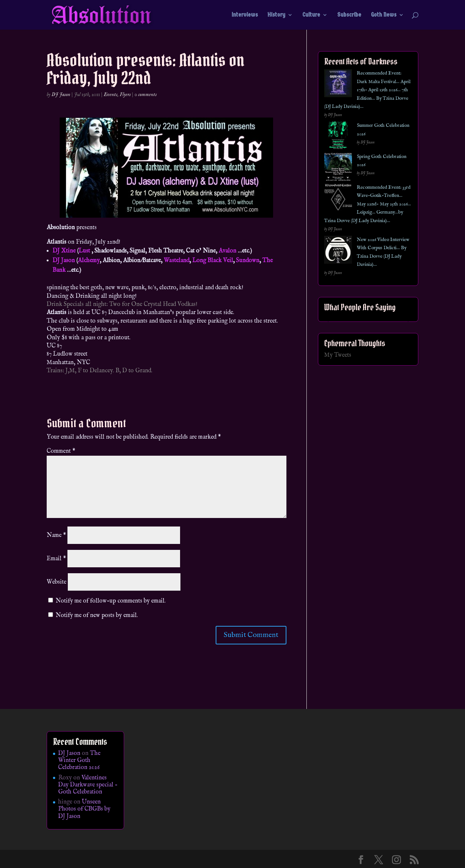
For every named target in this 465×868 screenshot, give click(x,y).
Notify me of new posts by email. (97, 615)
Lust (84, 251)
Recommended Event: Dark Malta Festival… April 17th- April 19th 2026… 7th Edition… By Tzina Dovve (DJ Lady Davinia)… (367, 90)
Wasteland (177, 261)
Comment (61, 451)
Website (57, 582)
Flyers (125, 95)
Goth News (384, 15)
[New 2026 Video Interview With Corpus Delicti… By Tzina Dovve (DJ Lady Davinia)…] (338, 251)
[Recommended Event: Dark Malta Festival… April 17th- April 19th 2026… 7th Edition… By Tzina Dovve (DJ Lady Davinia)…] (338, 85)
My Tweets (338, 355)
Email (56, 559)
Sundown (248, 261)
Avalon (227, 251)
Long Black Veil (213, 261)
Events (111, 95)
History (276, 15)
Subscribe (349, 15)
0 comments (146, 95)
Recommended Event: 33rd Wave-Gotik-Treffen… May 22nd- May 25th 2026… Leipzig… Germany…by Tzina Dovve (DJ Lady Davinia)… (368, 204)
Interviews (245, 15)
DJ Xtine (64, 251)
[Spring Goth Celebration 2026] (338, 168)
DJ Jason (61, 95)
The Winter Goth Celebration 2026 (79, 760)
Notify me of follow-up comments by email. (111, 601)
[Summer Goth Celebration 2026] (338, 137)
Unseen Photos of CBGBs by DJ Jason (84, 809)
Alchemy (89, 261)
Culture (311, 15)
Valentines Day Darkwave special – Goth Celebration (88, 785)
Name (56, 535)
